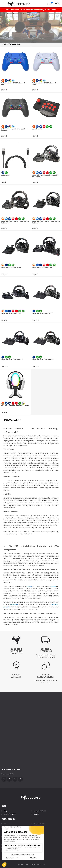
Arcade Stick (37, 129)
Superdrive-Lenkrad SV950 (11, 267)
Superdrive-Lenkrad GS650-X (43, 313)
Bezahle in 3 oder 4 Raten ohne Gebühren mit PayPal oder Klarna (31, 10)
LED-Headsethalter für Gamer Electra (15, 406)
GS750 (54, 586)
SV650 (30, 586)
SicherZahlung (16, 676)
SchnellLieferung (46, 650)
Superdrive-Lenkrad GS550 (42, 267)
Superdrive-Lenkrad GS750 (11, 313)
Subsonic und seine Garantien (16, 651)
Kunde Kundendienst (46, 676)
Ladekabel (5, 175)
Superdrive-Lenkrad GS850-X (12, 359)
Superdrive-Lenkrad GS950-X (43, 359)
